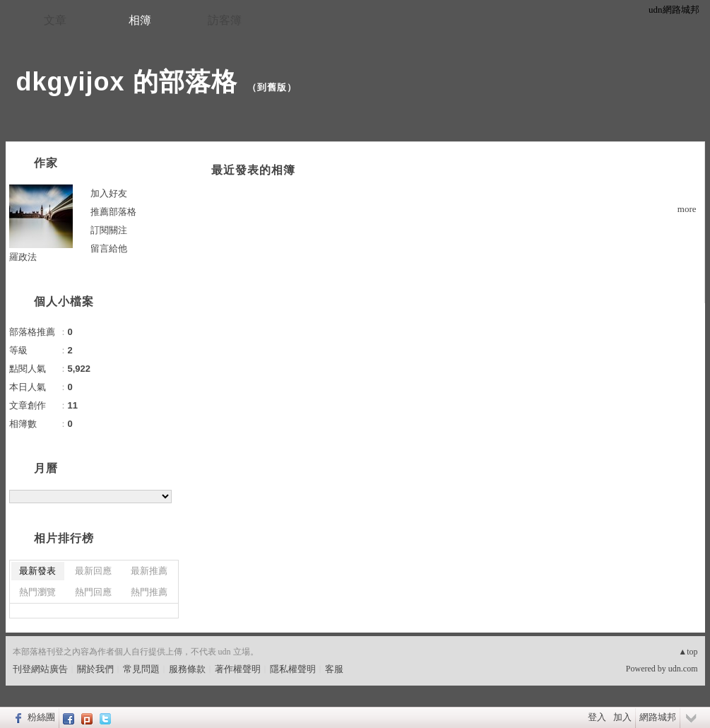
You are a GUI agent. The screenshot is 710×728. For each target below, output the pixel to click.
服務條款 (187, 669)
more (687, 209)
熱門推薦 (149, 592)
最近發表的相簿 (253, 170)
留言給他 (109, 248)
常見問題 (141, 669)
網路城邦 (658, 717)
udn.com (683, 669)
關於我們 (95, 669)
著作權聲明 (238, 669)
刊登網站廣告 (40, 669)
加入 (622, 717)
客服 (334, 669)
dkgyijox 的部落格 (127, 82)
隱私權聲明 (293, 669)
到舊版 (272, 87)
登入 (597, 717)
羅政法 (23, 257)
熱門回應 (93, 592)
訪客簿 (225, 20)
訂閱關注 (109, 230)
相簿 (140, 20)
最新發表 (37, 571)
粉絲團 (41, 717)
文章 (55, 20)
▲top (688, 652)
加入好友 (109, 193)
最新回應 (93, 571)
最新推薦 (149, 571)
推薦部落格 (113, 212)
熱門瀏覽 (37, 592)
